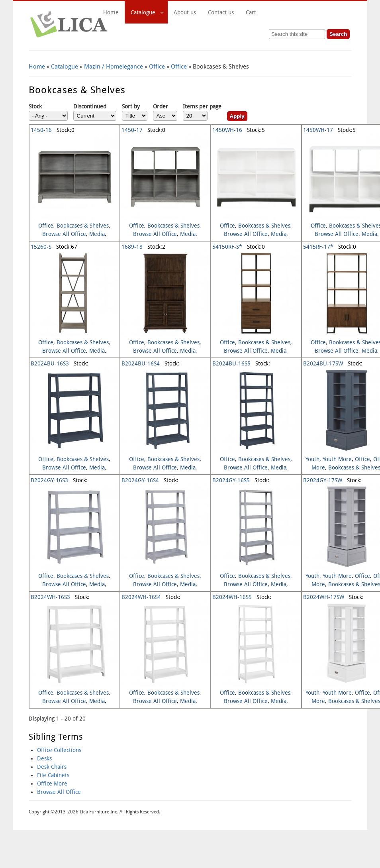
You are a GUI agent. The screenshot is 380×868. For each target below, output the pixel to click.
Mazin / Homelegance (114, 67)
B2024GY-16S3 (49, 480)
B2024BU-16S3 (50, 363)
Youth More (337, 459)
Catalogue (144, 14)
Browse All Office (64, 234)
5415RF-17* (318, 247)
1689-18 (132, 247)
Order (161, 106)
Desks (44, 758)
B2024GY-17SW (323, 480)
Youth (312, 459)
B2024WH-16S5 (232, 597)
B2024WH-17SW (324, 597)
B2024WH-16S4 (141, 597)
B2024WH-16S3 (50, 597)
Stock (35, 106)
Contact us (221, 12)
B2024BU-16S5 (231, 363)
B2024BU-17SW (323, 363)
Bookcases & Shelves (83, 226)
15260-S (41, 247)
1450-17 (132, 130)
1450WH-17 (318, 130)
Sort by (131, 106)
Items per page (202, 106)
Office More (52, 784)
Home (111, 12)
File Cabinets (53, 775)
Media (97, 234)
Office (157, 67)
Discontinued (90, 106)
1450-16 (41, 130)
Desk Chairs (52, 767)
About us (185, 12)
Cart (296, 12)
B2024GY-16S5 (231, 480)
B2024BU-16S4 (141, 363)
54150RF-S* (227, 247)
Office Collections (59, 750)
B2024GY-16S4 (140, 480)
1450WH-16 (227, 130)
